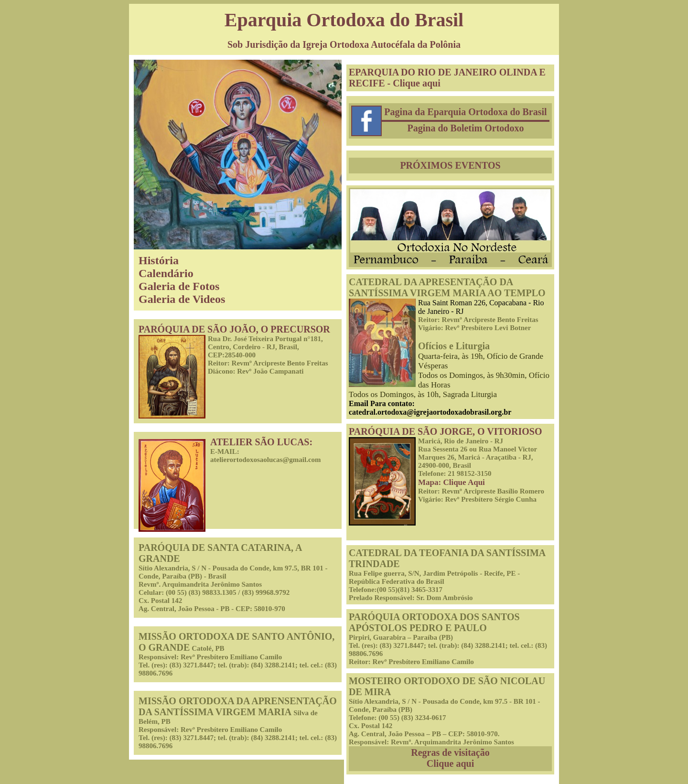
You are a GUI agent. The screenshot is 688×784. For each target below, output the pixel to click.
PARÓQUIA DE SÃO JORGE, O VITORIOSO (446, 431)
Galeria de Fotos (179, 286)
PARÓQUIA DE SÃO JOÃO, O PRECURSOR (234, 329)
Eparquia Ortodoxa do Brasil (344, 20)
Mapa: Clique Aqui (451, 482)
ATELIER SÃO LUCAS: (261, 442)
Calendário (166, 273)
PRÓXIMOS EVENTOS (450, 165)
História (159, 260)
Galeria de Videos (182, 299)
